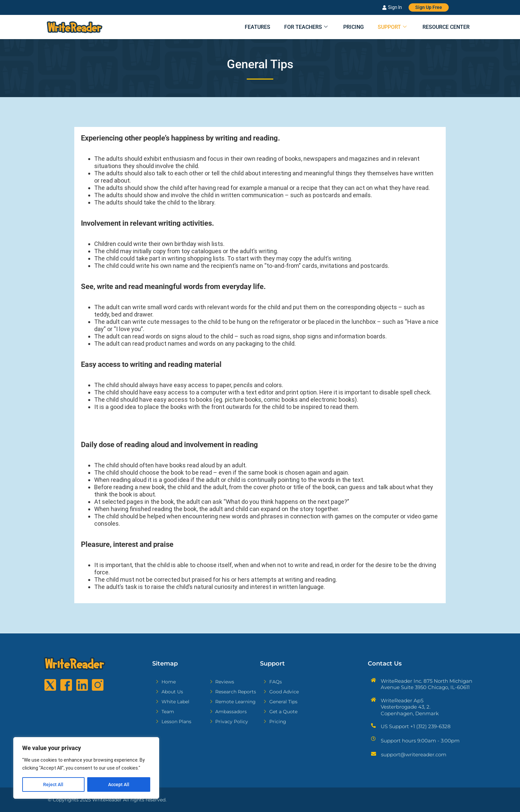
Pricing (348, 27)
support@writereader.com (414, 754)
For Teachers (297, 28)
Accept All (119, 784)
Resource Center (445, 27)
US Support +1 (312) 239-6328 (416, 726)
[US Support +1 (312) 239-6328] (373, 725)
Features (246, 27)
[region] (86, 768)
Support (389, 28)
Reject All (53, 784)
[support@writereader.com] (374, 754)
